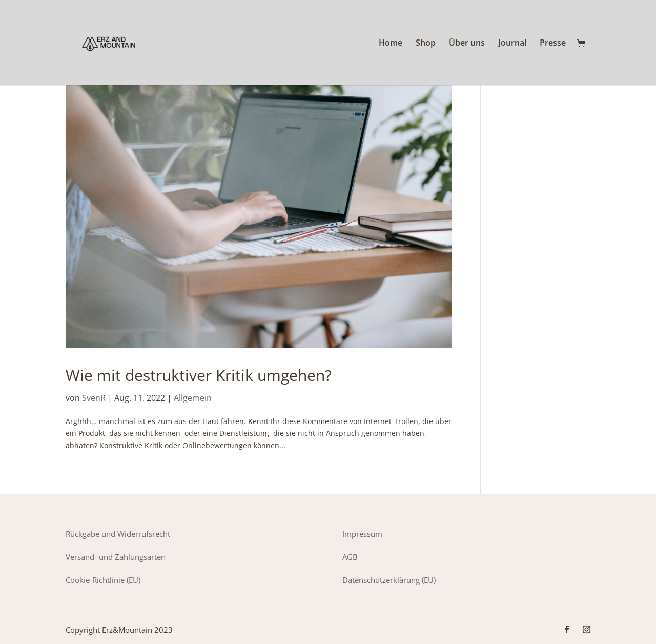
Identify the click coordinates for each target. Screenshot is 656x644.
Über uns (467, 44)
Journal (512, 44)
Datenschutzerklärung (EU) (389, 580)
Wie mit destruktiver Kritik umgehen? (199, 375)
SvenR (94, 398)
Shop (426, 44)
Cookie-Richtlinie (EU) (103, 580)
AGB (350, 557)
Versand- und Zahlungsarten (116, 557)
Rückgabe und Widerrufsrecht (118, 534)
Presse (553, 44)
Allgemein (193, 398)
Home (391, 44)
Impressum (362, 534)
